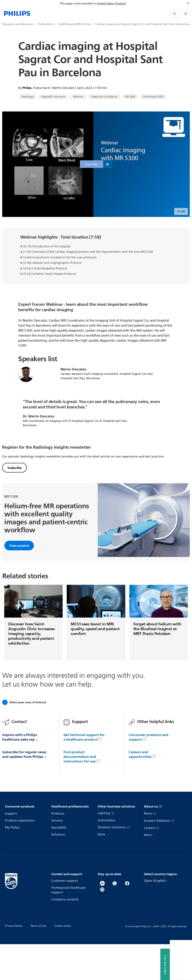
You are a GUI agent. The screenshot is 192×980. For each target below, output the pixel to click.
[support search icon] (174, 14)
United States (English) (112, 4)
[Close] (188, 3)
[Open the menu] (186, 14)
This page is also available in (78, 4)
